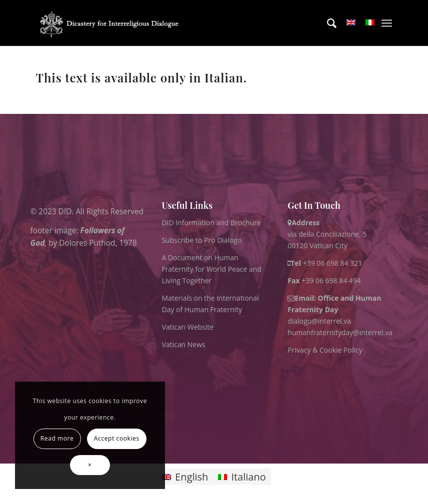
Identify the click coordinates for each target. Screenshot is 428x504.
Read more (57, 438)
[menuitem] (327, 23)
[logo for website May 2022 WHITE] (111, 23)
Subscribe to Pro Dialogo (201, 240)
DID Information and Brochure (211, 223)
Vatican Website (187, 327)
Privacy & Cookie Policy (325, 350)
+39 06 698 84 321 (333, 263)
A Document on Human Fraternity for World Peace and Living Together (211, 269)
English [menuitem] (191, 477)
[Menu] (387, 23)
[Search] (327, 23)
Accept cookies (117, 438)
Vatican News (183, 344)
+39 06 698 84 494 (324, 280)
